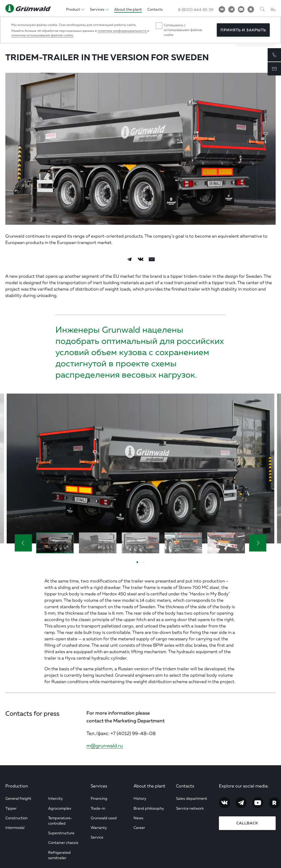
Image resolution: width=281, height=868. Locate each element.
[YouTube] (241, 9)
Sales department (192, 798)
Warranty (99, 827)
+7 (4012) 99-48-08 (133, 733)
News (138, 818)
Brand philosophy (149, 808)
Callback (247, 823)
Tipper (11, 808)
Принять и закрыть (243, 30)
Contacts (185, 786)
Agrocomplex (60, 808)
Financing (99, 798)
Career (139, 827)
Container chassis (63, 842)
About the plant (149, 786)
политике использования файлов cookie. (43, 35)
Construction (16, 818)
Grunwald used (104, 818)
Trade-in (98, 808)
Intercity (56, 798)
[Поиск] (262, 9)
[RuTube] (251, 9)
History (140, 798)
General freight (18, 798)
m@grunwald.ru (105, 745)
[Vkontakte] (222, 9)
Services (99, 786)
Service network (190, 808)
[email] (152, 259)
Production (17, 786)
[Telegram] (231, 9)
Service (97, 837)
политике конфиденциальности (122, 31)
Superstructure (61, 833)
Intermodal (15, 827)
